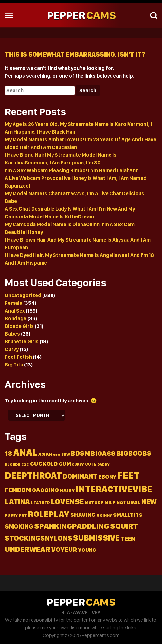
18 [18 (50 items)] (9, 454)
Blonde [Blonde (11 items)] (13, 464)
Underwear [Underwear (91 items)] (28, 549)
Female (14, 303)
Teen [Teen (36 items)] (128, 538)
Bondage (16, 318)
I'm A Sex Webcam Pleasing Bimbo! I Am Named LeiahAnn (72, 170)
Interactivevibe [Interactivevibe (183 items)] (114, 489)
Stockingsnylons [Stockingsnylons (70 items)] (38, 538)
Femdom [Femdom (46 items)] (18, 490)
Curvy (12, 349)
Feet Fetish (18, 357)
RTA (66, 612)
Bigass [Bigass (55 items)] (103, 453)
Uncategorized (23, 295)
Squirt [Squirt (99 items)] (124, 526)
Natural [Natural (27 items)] (128, 502)
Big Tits (14, 365)
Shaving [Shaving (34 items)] (83, 515)
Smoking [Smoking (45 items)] (19, 527)
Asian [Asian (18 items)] (45, 454)
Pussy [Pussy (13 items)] (11, 515)
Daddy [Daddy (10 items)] (103, 465)
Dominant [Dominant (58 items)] (80, 476)
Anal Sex (15, 311)
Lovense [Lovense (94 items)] (67, 502)
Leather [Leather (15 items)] (40, 503)
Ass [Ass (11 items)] (57, 454)
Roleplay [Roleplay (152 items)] (49, 514)
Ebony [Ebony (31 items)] (107, 477)
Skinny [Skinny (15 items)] (104, 515)
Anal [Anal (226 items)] (25, 452)
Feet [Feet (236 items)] (128, 475)
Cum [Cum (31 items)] (65, 464)
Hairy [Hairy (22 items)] (67, 490)
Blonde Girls (19, 326)
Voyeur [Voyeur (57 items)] (64, 549)
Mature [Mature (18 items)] (94, 503)
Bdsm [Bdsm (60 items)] (80, 453)
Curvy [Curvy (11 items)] (78, 464)
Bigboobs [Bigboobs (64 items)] (134, 453)
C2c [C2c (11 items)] (25, 464)
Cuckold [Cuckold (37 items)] (44, 464)
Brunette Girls (22, 342)
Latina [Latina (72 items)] (17, 502)
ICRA (95, 612)
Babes (12, 334)
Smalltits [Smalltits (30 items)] (128, 515)
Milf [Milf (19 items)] (110, 503)
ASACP (80, 612)
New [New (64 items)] (149, 502)
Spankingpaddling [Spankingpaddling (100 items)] (72, 526)
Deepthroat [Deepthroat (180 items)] (33, 476)
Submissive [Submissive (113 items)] (96, 538)
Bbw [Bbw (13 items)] (66, 454)
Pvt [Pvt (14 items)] (23, 515)
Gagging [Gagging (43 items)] (45, 490)
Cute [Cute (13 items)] (91, 464)
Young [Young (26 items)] (87, 550)
